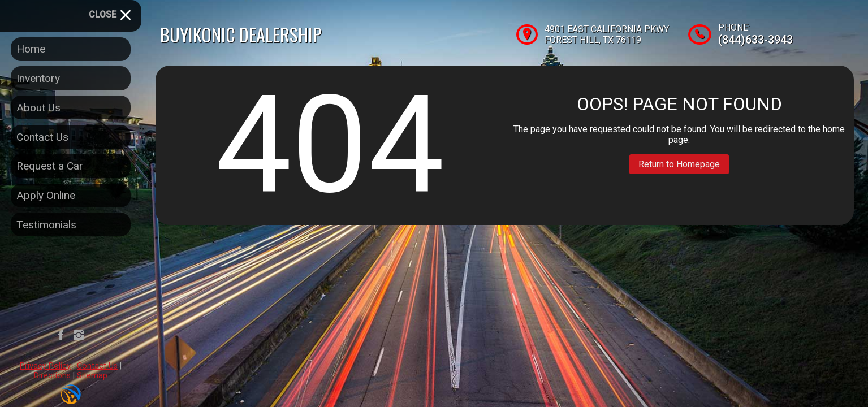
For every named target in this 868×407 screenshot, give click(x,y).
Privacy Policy (45, 366)
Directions (52, 376)
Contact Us (97, 366)
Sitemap (92, 376)
